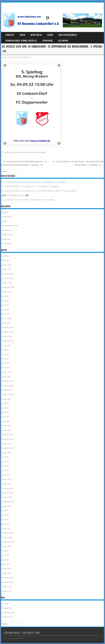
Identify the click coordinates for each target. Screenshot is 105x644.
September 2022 (8, 448)
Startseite (10, 35)
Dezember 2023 (8, 381)
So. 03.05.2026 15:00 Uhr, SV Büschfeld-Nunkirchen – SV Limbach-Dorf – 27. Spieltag (33, 182)
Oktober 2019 (7, 587)
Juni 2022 (5, 462)
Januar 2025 (6, 323)
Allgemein (24, 152)
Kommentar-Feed (8, 613)
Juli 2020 (5, 551)
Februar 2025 (7, 319)
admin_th (28, 57)
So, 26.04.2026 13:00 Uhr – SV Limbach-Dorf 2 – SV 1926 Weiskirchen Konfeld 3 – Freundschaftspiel (39, 191)
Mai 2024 (5, 359)
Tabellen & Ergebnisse (68, 35)
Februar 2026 (7, 265)
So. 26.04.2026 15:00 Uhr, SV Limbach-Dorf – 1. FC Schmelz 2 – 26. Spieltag (30, 186)
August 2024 (6, 346)
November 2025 (8, 278)
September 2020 (8, 542)
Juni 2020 (5, 555)
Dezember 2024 (8, 328)
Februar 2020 (7, 569)
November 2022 (8, 439)
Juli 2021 (5, 511)
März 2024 (6, 368)
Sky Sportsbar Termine (10, 226)
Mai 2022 (5, 466)
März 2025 (6, 314)
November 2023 (8, 386)
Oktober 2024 (7, 336)
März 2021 (6, 524)
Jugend (50, 35)
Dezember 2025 (8, 274)
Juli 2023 (5, 403)
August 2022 (6, 453)
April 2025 (6, 310)
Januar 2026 (6, 269)
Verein (22, 35)
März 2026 (6, 261)
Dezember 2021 (8, 488)
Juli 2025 (5, 296)
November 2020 (8, 533)
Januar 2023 (6, 430)
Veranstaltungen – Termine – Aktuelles (21, 41)
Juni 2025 (5, 301)
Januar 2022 (6, 484)
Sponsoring (48, 41)
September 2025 (8, 287)
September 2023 (8, 395)
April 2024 (6, 363)
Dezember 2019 (8, 578)
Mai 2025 (5, 305)
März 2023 (6, 421)
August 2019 (6, 591)
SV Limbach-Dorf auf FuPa (14, 638)
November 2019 (8, 582)
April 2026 (6, 256)
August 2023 (6, 399)
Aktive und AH (36, 35)
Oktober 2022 (7, 444)
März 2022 (6, 475)
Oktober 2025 (7, 283)
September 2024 (8, 341)
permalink (42, 152)
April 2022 (6, 470)
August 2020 (6, 546)
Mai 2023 (5, 412)
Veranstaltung (7, 244)
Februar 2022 (7, 479)
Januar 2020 (6, 573)
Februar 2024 (7, 372)
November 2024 (8, 332)
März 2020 (6, 564)
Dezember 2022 (8, 435)
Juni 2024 (5, 354)
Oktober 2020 (7, 538)
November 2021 (8, 493)
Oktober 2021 (7, 497)
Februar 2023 (7, 426)
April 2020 (6, 560)
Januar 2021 (6, 529)
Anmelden (6, 604)
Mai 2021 (5, 520)
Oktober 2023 (7, 390)
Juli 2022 (5, 457)
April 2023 (6, 417)
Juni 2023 (5, 408)
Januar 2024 (6, 377)
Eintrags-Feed (7, 608)
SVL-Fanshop (63, 41)
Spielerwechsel (7, 235)
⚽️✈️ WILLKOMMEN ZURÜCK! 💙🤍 (16, 195)
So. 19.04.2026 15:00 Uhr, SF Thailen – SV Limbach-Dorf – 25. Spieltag (28, 200)
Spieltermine (6, 239)
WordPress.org (7, 617)
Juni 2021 (5, 515)
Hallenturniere (7, 217)
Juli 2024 (5, 350)
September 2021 (8, 502)
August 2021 (6, 506)
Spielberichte (7, 230)
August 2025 (6, 292)
